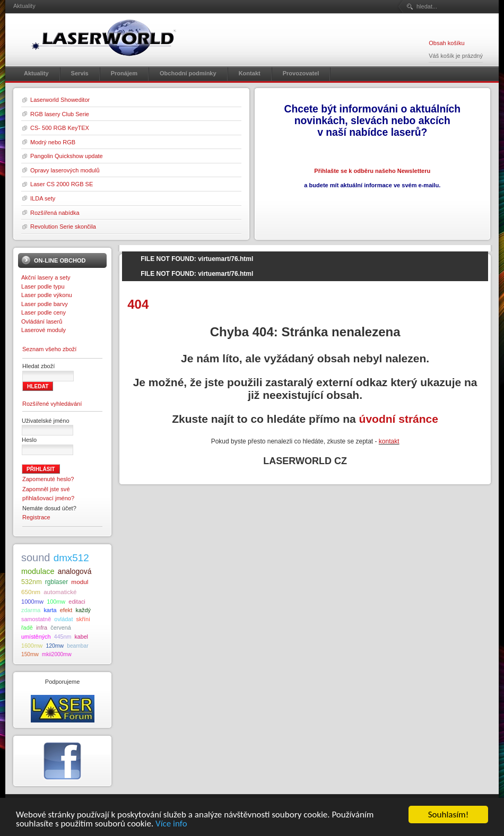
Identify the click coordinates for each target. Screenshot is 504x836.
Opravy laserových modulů (65, 170)
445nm (63, 637)
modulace (38, 571)
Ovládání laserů (42, 321)
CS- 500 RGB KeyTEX (60, 128)
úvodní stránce (399, 419)
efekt (66, 610)
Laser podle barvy (45, 304)
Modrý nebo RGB (53, 142)
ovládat (63, 619)
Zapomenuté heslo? (48, 479)
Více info (171, 828)
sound (36, 558)
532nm (32, 582)
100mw (56, 602)
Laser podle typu (43, 286)
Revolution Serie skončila (63, 227)
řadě (27, 628)
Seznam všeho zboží (49, 349)
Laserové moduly (44, 330)
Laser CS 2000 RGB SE (62, 184)
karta (50, 610)
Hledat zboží (38, 366)
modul (80, 582)
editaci (77, 602)
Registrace (36, 517)
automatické (60, 592)
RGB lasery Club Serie (60, 114)
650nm (31, 592)
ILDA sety (43, 198)
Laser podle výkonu (47, 295)
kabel (81, 637)
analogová (75, 572)
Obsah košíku (446, 43)
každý (83, 610)
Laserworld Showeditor (60, 100)
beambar (77, 646)
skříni (83, 619)
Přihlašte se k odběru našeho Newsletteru (372, 171)
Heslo (29, 440)
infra (42, 628)
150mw (30, 654)
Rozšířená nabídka (55, 213)
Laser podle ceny (44, 312)
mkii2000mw (57, 654)
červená (61, 628)
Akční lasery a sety (46, 277)
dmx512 (71, 558)
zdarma (31, 610)
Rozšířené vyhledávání (52, 404)
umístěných (36, 637)
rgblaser (57, 582)
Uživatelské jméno (46, 421)
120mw (55, 646)
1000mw (32, 602)
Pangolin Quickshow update (67, 156)
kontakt (389, 441)
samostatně (36, 619)
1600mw (32, 646)
